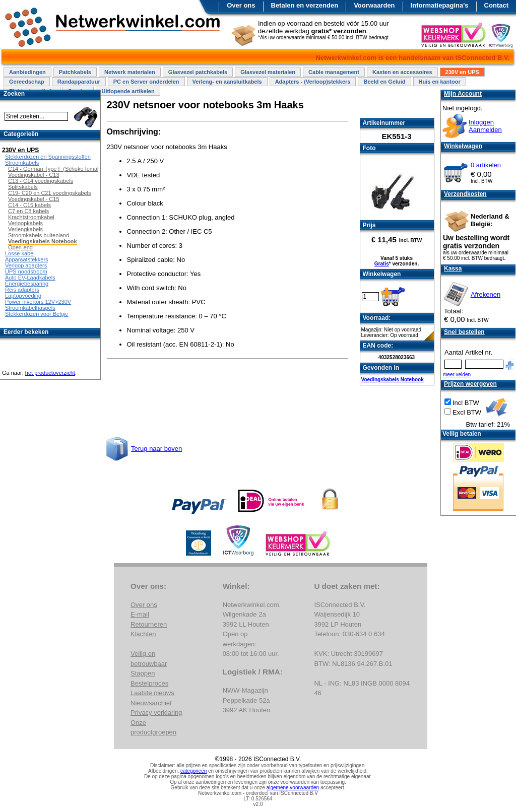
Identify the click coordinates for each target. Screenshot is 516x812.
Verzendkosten (465, 194)
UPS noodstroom (26, 272)
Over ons (241, 5)
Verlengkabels (25, 229)
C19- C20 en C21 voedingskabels (50, 193)
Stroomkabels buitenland (39, 235)
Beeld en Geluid (384, 82)
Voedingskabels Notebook (393, 380)
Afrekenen (486, 294)
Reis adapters (22, 290)
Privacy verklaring (156, 713)
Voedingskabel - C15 (34, 199)
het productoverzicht (50, 373)
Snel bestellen (464, 332)
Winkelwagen (463, 146)
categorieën (193, 771)
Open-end (20, 247)
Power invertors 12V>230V (38, 302)
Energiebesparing (27, 284)
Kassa (453, 268)
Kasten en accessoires (402, 72)
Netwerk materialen (130, 72)
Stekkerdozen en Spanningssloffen (48, 157)
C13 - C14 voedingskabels (41, 181)
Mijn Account (463, 94)
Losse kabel (20, 253)
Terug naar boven (156, 449)
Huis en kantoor (440, 82)
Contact (496, 5)
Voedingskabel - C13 (34, 175)
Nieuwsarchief (151, 703)
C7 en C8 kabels (28, 211)
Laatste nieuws (152, 693)
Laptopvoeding (23, 296)
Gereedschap (27, 82)
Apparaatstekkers (27, 259)
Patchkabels (75, 72)
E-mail (140, 614)
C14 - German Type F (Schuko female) (56, 169)
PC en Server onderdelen (146, 82)
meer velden (457, 375)
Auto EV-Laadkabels (30, 278)
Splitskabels (23, 187)
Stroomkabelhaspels (30, 308)
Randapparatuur (79, 82)
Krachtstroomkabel (31, 217)
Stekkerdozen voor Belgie (37, 314)
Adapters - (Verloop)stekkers (313, 82)
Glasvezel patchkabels (198, 72)
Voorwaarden (374, 5)
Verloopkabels (25, 223)
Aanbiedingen (27, 72)
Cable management (334, 72)
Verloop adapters (26, 265)
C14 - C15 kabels (29, 205)
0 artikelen (486, 165)
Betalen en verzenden (305, 5)
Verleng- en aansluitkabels (227, 82)
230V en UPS (462, 72)
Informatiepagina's (440, 5)
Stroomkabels (22, 163)
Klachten (143, 634)
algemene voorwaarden (293, 788)
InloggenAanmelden (485, 126)
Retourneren (149, 624)
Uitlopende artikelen (128, 91)
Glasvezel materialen (268, 72)
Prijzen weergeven (470, 384)
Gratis (382, 264)
